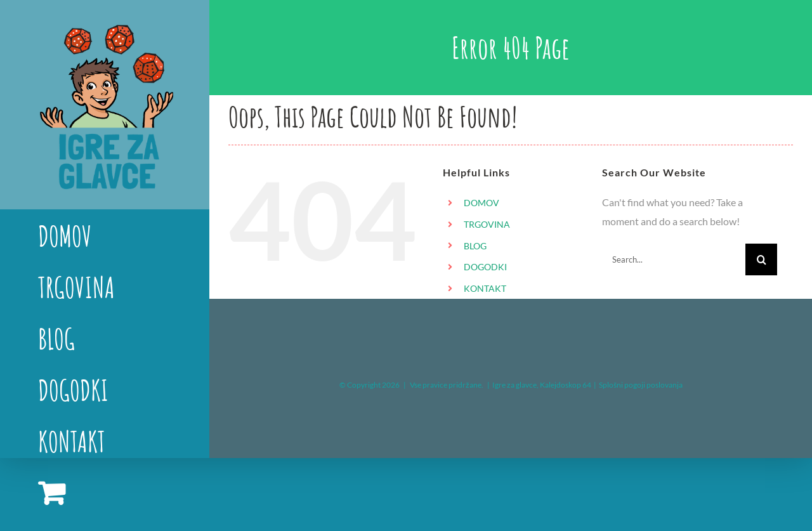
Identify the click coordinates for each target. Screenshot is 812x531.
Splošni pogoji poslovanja (641, 385)
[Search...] (674, 259)
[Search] (761, 259)
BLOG (475, 246)
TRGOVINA (487, 224)
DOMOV (481, 203)
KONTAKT (485, 288)
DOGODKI (485, 267)
